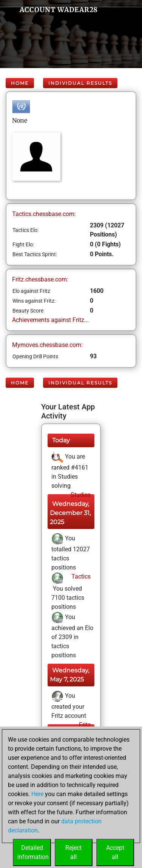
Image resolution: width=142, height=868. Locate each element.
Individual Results (80, 83)
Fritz (84, 725)
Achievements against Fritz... (50, 320)
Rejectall (73, 852)
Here (37, 794)
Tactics (80, 576)
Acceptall (115, 852)
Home (20, 83)
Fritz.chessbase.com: (40, 279)
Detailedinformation (33, 852)
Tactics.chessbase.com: (44, 214)
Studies (80, 495)
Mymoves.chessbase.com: (47, 345)
